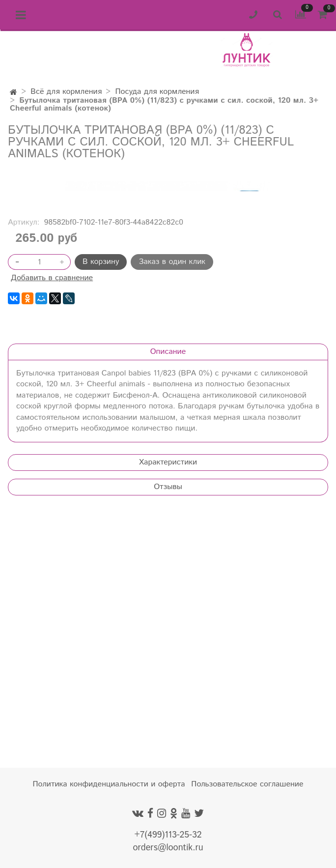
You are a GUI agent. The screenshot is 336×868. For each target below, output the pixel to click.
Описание (168, 596)
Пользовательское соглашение (247, 784)
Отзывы (168, 731)
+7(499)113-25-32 (168, 835)
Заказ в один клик (172, 506)
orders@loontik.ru (168, 848)
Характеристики (168, 707)
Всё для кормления (66, 92)
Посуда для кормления (157, 92)
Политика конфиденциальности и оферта (109, 784)
